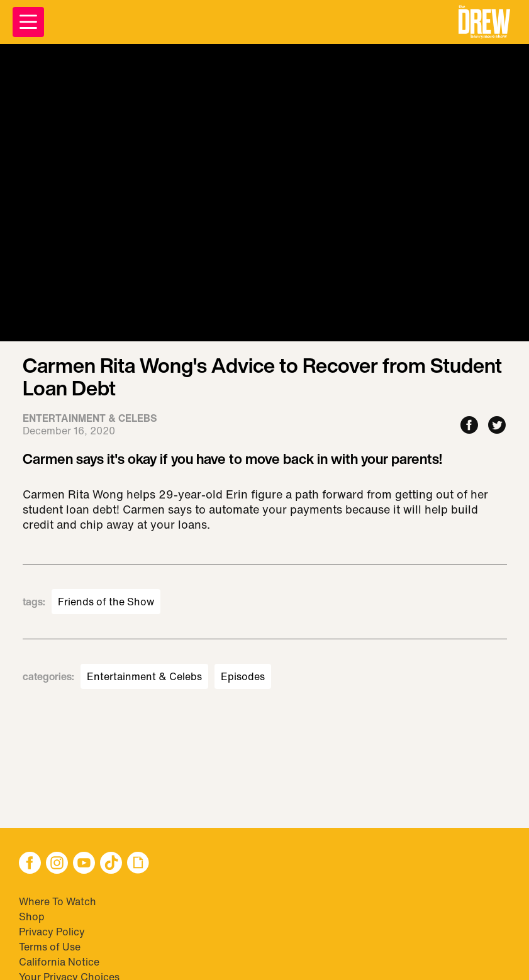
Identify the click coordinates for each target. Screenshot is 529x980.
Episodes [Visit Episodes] (243, 676)
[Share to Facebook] (469, 426)
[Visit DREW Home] (484, 22)
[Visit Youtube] (84, 864)
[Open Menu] (28, 22)
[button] (484, 22)
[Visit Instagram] (57, 864)
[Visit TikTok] (111, 864)
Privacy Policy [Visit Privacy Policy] (52, 932)
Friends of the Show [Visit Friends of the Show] (106, 602)
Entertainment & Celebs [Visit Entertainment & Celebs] (144, 676)
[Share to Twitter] (497, 426)
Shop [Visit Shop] (32, 917)
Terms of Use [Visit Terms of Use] (50, 947)
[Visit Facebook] (30, 864)
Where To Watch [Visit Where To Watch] (58, 901)
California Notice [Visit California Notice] (59, 962)
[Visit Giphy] (138, 864)
